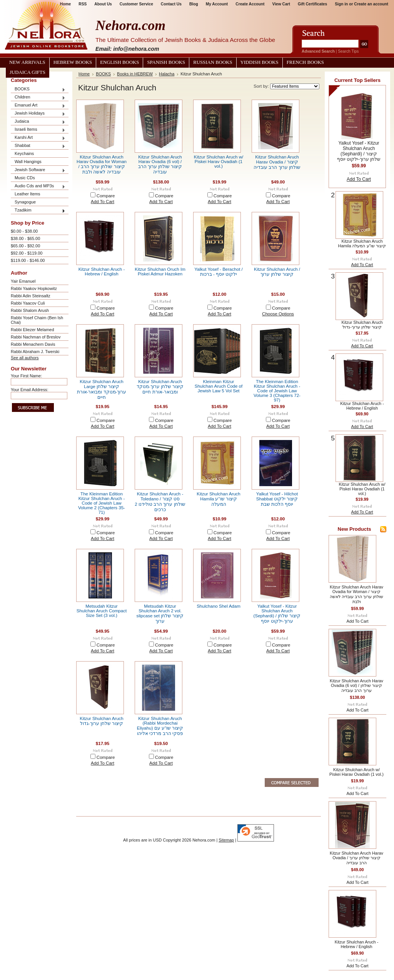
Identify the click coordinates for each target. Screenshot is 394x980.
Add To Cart (103, 202)
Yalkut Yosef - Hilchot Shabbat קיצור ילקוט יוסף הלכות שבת (277, 499)
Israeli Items (38, 130)
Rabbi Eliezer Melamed (32, 330)
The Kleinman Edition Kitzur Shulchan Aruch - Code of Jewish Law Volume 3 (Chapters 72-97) (277, 391)
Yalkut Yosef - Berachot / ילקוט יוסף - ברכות (219, 272)
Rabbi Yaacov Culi (28, 303)
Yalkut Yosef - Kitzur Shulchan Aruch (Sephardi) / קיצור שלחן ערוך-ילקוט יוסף (277, 614)
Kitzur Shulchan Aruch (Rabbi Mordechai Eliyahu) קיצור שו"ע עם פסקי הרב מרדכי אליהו (160, 726)
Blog (194, 4)
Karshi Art (38, 138)
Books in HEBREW (135, 74)
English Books (119, 62)
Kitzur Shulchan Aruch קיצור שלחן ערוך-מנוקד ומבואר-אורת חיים (160, 387)
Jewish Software (38, 170)
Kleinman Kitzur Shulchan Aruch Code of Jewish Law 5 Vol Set (219, 386)
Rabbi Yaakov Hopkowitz (34, 288)
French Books (305, 62)
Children (38, 97)
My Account (217, 4)
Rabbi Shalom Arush (30, 310)
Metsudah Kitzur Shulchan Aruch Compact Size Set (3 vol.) (102, 611)
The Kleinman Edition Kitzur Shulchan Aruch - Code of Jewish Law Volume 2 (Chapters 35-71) (102, 503)
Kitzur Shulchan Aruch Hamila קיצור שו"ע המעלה (219, 499)
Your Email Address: (30, 390)
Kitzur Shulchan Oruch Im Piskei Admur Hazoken (160, 272)
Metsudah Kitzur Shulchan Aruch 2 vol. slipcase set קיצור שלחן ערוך (160, 614)
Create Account (250, 4)
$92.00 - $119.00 (27, 253)
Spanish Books (166, 62)
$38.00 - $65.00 (25, 238)
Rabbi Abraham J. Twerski (35, 352)
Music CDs (25, 178)
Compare (106, 196)
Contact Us (171, 4)
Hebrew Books (73, 62)
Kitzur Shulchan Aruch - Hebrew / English (102, 272)
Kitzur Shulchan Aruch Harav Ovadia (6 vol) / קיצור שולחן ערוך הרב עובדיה (160, 164)
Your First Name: (26, 376)
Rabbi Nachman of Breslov (36, 337)
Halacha (167, 74)
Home (84, 74)
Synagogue (25, 202)
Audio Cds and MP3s (38, 186)
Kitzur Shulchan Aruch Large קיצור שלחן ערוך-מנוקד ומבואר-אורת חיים (102, 389)
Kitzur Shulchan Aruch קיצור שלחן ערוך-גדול (102, 721)
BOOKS (38, 89)
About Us (103, 4)
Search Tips (348, 51)
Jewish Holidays (38, 114)
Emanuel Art (38, 106)
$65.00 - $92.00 (25, 246)
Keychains (24, 153)
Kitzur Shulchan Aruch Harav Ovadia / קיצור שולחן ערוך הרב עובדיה (277, 162)
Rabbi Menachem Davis (33, 344)
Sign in (341, 4)
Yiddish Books (260, 62)
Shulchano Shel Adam (219, 606)
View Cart (281, 4)
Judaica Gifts (28, 72)
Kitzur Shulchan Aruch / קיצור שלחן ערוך (277, 272)
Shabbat (38, 146)
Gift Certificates (312, 4)
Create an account (371, 4)
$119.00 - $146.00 (28, 260)
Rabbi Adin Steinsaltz (31, 296)
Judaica (38, 122)
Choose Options (278, 314)
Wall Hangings (28, 162)
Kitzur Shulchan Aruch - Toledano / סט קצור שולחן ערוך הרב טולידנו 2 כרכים (160, 502)
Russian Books (213, 62)
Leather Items (28, 194)
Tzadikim (38, 211)
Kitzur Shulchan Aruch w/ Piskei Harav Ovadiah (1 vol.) (219, 162)
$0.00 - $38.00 (24, 231)
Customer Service (136, 4)
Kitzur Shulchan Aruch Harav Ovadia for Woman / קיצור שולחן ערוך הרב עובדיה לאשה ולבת (102, 164)
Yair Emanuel (23, 281)
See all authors (25, 358)
